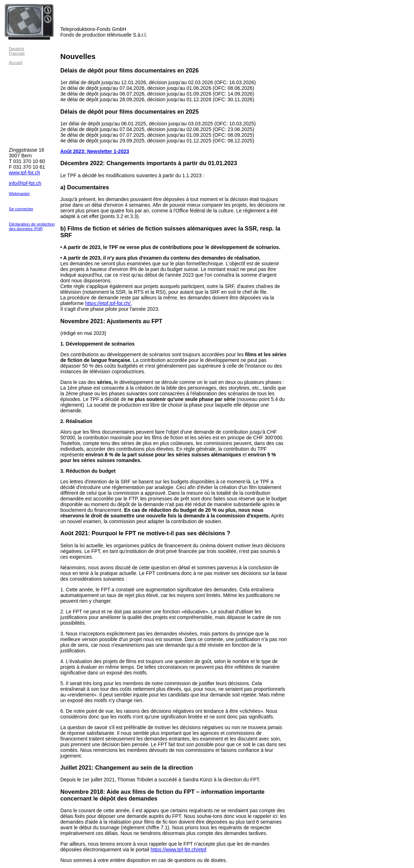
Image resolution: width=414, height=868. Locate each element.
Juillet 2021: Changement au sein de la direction (127, 767)
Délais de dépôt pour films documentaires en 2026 (129, 70)
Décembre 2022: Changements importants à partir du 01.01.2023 (149, 163)
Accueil (16, 62)
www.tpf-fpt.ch (24, 173)
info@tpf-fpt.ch (25, 183)
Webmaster (19, 193)
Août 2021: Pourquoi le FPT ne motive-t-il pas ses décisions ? (145, 533)
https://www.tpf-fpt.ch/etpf (179, 850)
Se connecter (21, 209)
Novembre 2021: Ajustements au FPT (111, 321)
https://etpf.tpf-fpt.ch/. (109, 303)
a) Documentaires (85, 187)
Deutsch (16, 48)
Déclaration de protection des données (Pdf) (32, 226)
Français (17, 53)
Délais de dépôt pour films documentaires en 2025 (129, 112)
